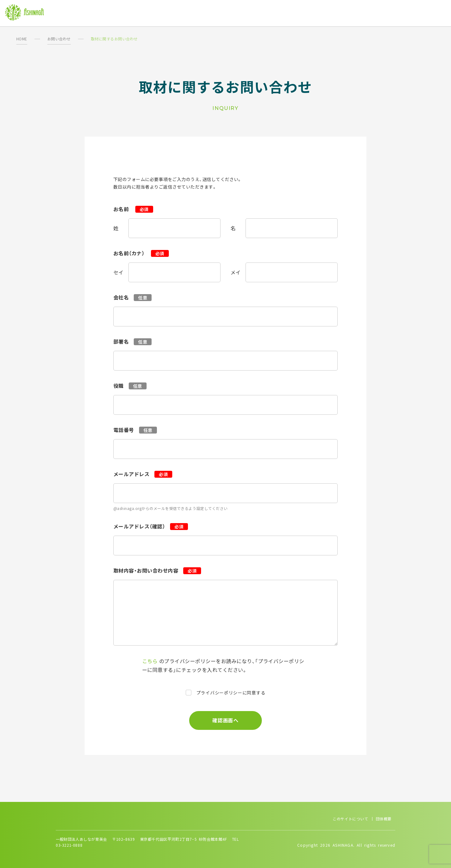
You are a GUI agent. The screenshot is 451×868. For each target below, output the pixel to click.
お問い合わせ (59, 39)
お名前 (122, 209)
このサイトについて (350, 819)
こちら (150, 661)
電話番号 (124, 430)
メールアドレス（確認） (139, 526)
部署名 (121, 341)
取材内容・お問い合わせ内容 (146, 570)
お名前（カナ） (130, 253)
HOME (22, 39)
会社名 (121, 297)
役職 (119, 386)
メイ (236, 272)
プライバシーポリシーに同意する (231, 693)
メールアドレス (131, 474)
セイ (119, 272)
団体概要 (384, 819)
